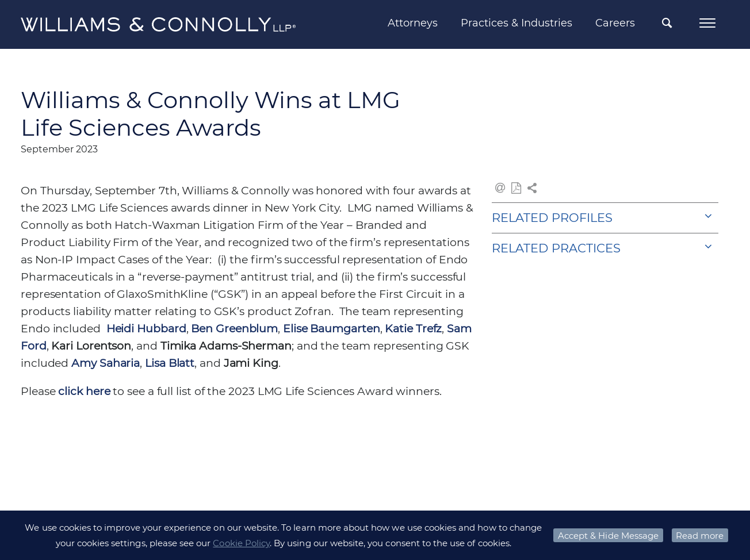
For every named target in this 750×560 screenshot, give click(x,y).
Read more (700, 536)
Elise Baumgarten (332, 329)
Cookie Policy (241, 543)
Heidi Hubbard (146, 329)
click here (84, 391)
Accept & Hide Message (608, 536)
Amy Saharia (106, 363)
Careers (615, 23)
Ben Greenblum (234, 329)
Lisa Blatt (170, 363)
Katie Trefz (413, 329)
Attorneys (413, 23)
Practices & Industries (516, 23)
